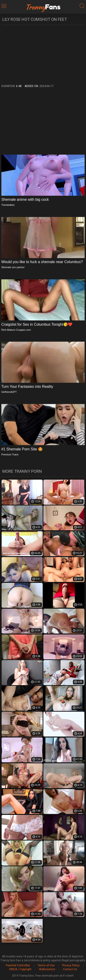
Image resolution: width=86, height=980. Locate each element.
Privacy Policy (71, 965)
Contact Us (70, 969)
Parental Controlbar (18, 965)
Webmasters (47, 969)
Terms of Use (46, 965)
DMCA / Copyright (20, 969)
